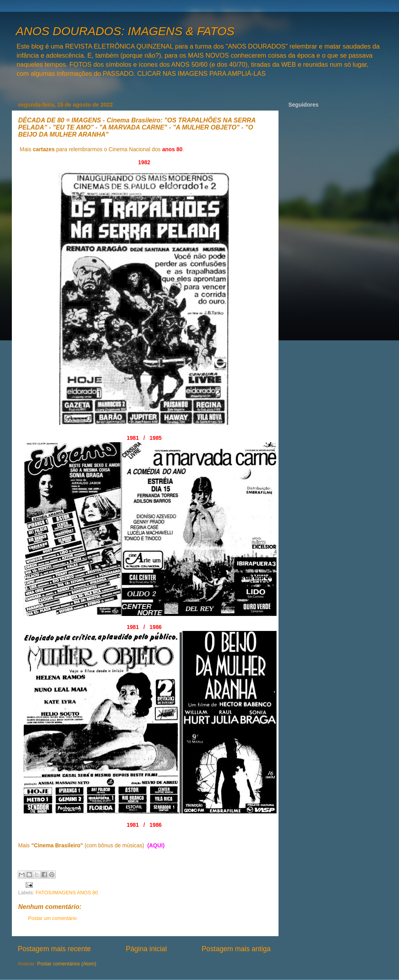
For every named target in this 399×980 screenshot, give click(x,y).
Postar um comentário (52, 918)
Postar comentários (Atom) (67, 964)
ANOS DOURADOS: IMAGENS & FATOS (125, 31)
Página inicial (146, 949)
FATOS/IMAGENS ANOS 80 (67, 893)
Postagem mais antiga (236, 949)
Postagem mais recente (54, 949)
